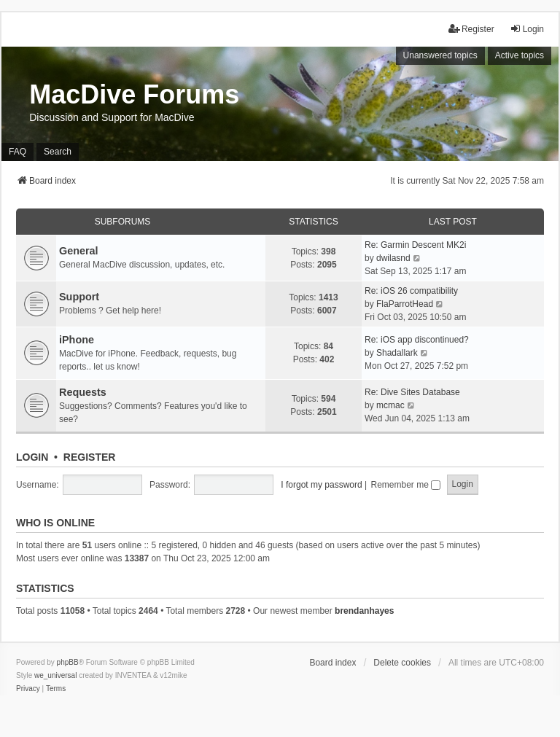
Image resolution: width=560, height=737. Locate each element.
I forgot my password (321, 485)
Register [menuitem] (471, 29)
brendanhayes (364, 611)
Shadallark (397, 353)
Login (32, 457)
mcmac (390, 405)
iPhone (77, 340)
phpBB (68, 662)
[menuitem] (28, 689)
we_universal (55, 675)
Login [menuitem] (527, 29)
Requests (83, 392)
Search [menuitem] (58, 152)
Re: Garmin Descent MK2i (415, 245)
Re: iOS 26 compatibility (411, 291)
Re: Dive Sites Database (412, 392)
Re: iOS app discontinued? (417, 340)
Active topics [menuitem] (520, 55)
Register (90, 457)
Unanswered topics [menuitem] (440, 55)
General (79, 251)
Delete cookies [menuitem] (402, 663)
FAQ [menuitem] (17, 152)
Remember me (405, 485)
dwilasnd (393, 258)
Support (79, 297)
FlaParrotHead (405, 304)
